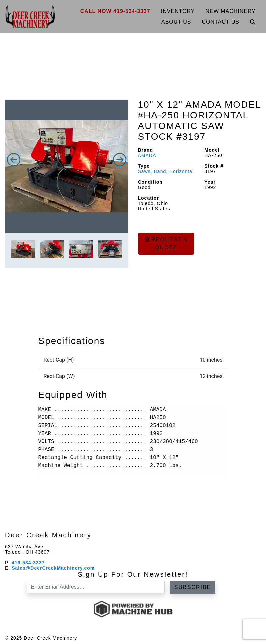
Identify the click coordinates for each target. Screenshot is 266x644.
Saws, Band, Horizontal (166, 171)
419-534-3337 (28, 563)
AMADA (147, 155)
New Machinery (231, 11)
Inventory (178, 11)
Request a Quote (166, 243)
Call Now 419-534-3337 (115, 11)
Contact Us (221, 22)
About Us (176, 22)
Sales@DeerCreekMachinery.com (53, 568)
